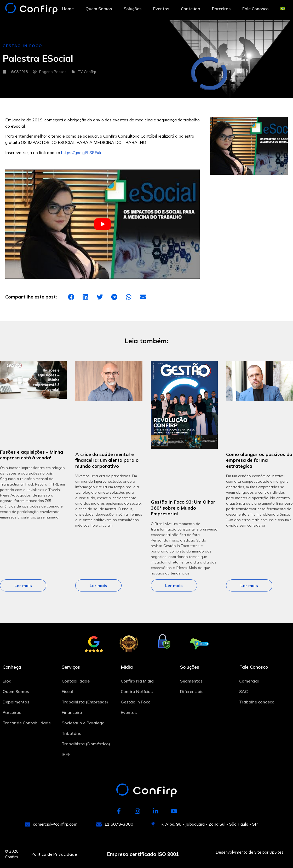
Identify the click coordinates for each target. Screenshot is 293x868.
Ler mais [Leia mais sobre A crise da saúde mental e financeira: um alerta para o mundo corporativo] (98, 585)
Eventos (161, 9)
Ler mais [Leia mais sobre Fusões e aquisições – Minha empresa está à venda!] (23, 585)
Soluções (133, 9)
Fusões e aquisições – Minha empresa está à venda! (31, 455)
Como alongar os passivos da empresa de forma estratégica (259, 460)
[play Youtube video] (102, 224)
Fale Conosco (255, 9)
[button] (71, 297)
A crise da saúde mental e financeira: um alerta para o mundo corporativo (107, 460)
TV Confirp (87, 72)
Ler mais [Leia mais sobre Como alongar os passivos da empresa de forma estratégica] (249, 585)
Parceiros (221, 9)
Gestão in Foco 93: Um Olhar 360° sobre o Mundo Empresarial (183, 508)
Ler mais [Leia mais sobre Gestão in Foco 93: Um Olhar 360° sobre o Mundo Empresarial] (174, 585)
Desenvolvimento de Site (239, 852)
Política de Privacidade (54, 854)
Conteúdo (191, 9)
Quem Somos (99, 9)
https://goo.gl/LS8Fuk (81, 153)
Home (68, 9)
